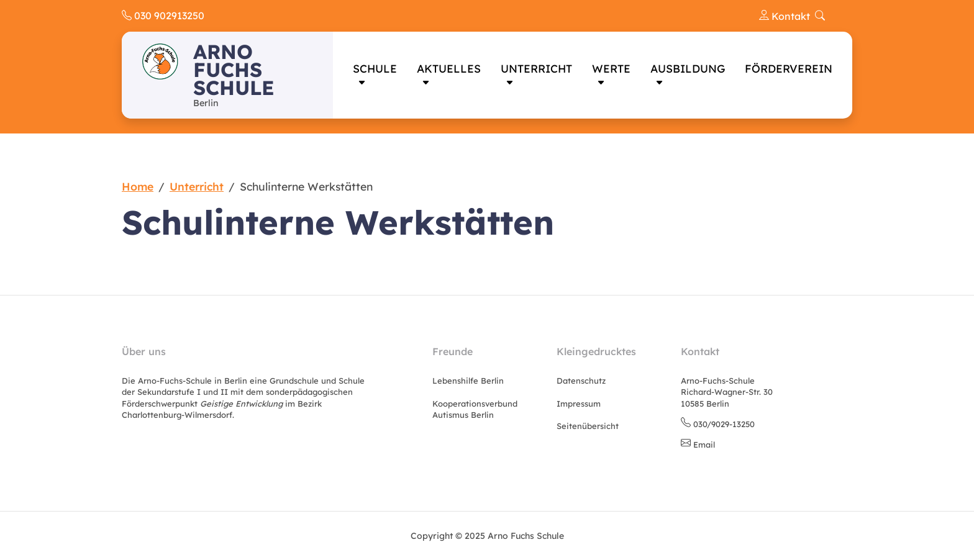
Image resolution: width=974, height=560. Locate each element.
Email (704, 445)
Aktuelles (449, 68)
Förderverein (789, 68)
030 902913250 (163, 16)
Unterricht (536, 68)
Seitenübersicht (588, 426)
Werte (611, 68)
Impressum (579, 404)
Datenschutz (581, 381)
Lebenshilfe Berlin (468, 381)
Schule (375, 68)
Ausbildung (688, 68)
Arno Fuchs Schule (234, 70)
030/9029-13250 (724, 424)
